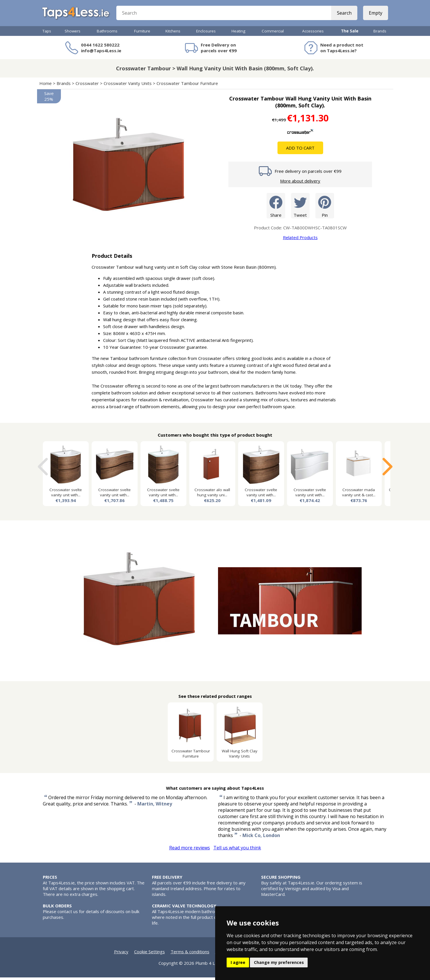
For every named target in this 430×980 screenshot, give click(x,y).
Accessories (313, 34)
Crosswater (87, 86)
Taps (47, 34)
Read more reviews (190, 850)
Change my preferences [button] (279, 962)
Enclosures (206, 34)
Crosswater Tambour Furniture (187, 86)
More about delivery (300, 183)
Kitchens (173, 34)
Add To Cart (300, 150)
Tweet (300, 208)
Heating (238, 34)
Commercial (273, 34)
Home (46, 86)
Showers (73, 34)
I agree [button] (238, 962)
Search (344, 14)
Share (276, 208)
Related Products (300, 240)
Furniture (142, 34)
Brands (380, 34)
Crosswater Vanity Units (128, 86)
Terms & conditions (190, 954)
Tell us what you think (237, 850)
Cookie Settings (150, 954)
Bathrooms (107, 34)
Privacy (121, 954)
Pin (325, 208)
